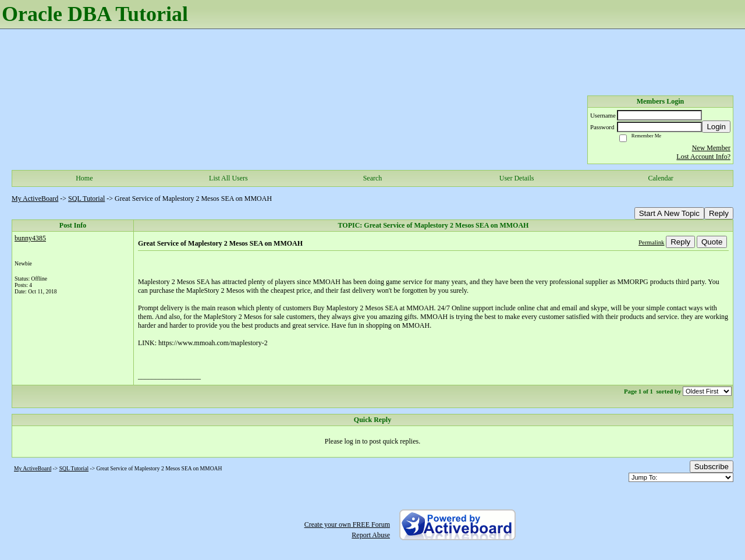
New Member (711, 148)
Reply (719, 213)
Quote (712, 242)
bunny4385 (30, 238)
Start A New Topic (669, 213)
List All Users (228, 178)
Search (373, 178)
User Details (517, 178)
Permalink (651, 242)
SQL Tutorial (86, 199)
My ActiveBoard (35, 199)
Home (84, 178)
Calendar (661, 178)
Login (716, 127)
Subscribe (712, 467)
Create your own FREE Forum (347, 524)
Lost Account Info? (703, 157)
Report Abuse (371, 535)
